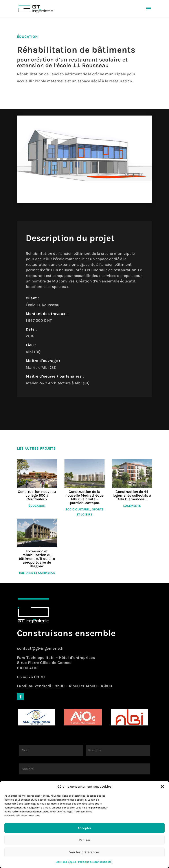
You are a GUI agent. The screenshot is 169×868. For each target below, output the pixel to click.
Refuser (85, 840)
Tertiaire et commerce (37, 573)
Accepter (84, 828)
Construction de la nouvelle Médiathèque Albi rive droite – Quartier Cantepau (84, 497)
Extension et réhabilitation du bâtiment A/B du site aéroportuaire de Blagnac (37, 559)
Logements (132, 506)
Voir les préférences (84, 852)
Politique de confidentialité (95, 862)
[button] (162, 787)
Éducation (37, 506)
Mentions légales (66, 862)
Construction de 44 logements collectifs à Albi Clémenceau (132, 495)
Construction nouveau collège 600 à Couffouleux (37, 495)
